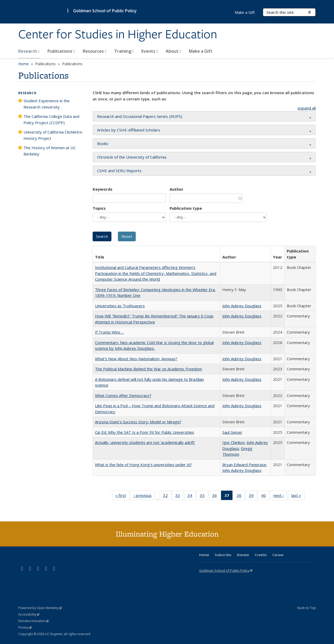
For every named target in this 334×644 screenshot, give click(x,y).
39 (253, 496)
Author (177, 189)
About (173, 51)
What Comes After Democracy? (123, 395)
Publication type (186, 208)
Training (124, 51)
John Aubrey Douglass (242, 306)
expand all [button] (307, 108)
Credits (261, 555)
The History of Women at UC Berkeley (50, 151)
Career (278, 555)
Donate (243, 555)
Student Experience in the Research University (47, 104)
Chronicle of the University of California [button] (132, 157)
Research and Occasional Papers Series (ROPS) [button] (140, 116)
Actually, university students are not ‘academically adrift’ (145, 442)
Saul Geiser (232, 432)
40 (265, 496)
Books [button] (103, 143)
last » (298, 496)
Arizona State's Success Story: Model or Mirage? (138, 422)
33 (179, 496)
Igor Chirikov (234, 442)
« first (122, 496)
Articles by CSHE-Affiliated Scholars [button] (129, 130)
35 (204, 496)
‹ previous (144, 496)
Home (23, 64)
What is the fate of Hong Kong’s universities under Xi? (143, 465)
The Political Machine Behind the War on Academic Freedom (148, 369)
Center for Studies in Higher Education (118, 35)
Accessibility (29, 614)
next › (280, 496)
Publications (61, 51)
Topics (99, 208)
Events (150, 51)
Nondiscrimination (34, 621)
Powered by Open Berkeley (40, 608)
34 (192, 496)
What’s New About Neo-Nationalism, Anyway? (136, 359)
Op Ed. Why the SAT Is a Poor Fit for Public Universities (145, 432)
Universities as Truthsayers (120, 306)
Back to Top (307, 608)
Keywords (103, 189)
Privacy (25, 627)
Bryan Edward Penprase (244, 465)
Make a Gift (201, 51)
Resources (95, 51)
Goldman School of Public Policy (105, 11)
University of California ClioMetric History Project (53, 135)
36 (216, 496)
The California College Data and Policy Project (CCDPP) (51, 119)
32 (167, 496)
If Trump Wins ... (109, 332)
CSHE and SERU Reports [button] (119, 171)
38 (241, 496)
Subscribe (223, 555)
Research (29, 51)
